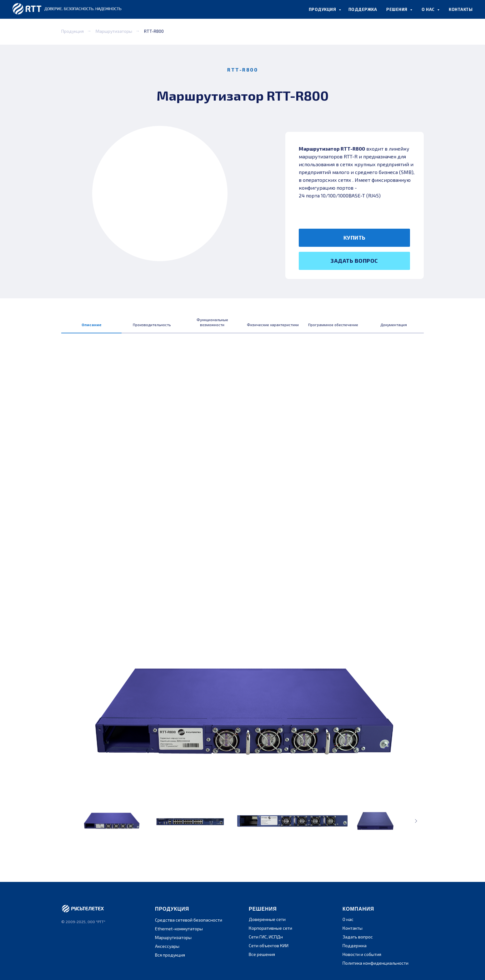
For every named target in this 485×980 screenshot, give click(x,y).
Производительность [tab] (152, 325)
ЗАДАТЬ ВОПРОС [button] (354, 261)
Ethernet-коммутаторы (179, 929)
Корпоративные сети (270, 928)
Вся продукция (170, 955)
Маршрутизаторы (114, 31)
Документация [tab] (394, 325)
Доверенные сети (267, 919)
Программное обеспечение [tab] (333, 325)
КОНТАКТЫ (461, 9)
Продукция (72, 31)
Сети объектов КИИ (269, 945)
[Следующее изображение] (416, 821)
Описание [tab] (92, 325)
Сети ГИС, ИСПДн (266, 937)
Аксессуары (167, 946)
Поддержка (355, 945)
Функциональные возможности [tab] (212, 322)
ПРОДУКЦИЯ (323, 9)
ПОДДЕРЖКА (363, 9)
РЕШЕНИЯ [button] (397, 9)
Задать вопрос (358, 937)
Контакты (352, 928)
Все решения (262, 954)
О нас (348, 919)
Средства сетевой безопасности (189, 920)
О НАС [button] (429, 9)
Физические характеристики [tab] (273, 325)
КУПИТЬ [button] (355, 237)
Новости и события (362, 954)
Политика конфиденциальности (375, 963)
